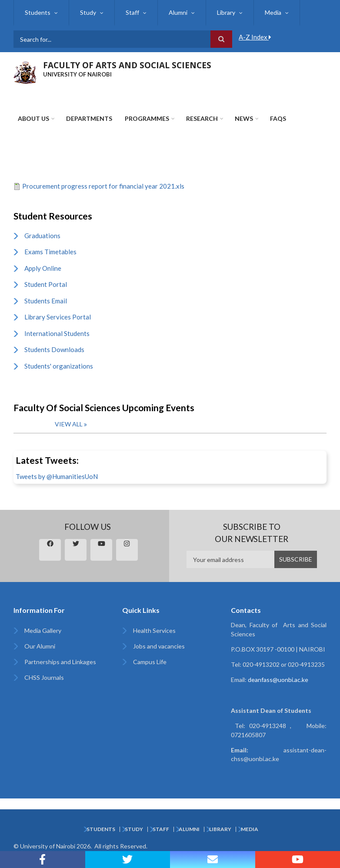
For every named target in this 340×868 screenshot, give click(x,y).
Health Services (154, 630)
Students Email (46, 301)
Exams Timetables (50, 252)
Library (226, 12)
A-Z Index (255, 37)
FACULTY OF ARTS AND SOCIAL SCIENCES (127, 65)
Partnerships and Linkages (60, 662)
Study (88, 12)
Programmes (147, 118)
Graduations (42, 236)
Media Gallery (43, 630)
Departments (89, 118)
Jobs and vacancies (159, 646)
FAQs (278, 118)
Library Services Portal (58, 317)
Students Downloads (54, 349)
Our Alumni (40, 646)
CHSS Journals (44, 677)
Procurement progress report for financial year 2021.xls (103, 186)
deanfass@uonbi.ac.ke (278, 680)
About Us (33, 118)
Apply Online (43, 268)
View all (69, 424)
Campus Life (150, 662)
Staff (132, 12)
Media (273, 12)
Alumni (178, 12)
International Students (57, 333)
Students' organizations (59, 366)
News (244, 118)
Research (202, 118)
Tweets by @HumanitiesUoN (57, 476)
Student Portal (46, 284)
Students (38, 12)
